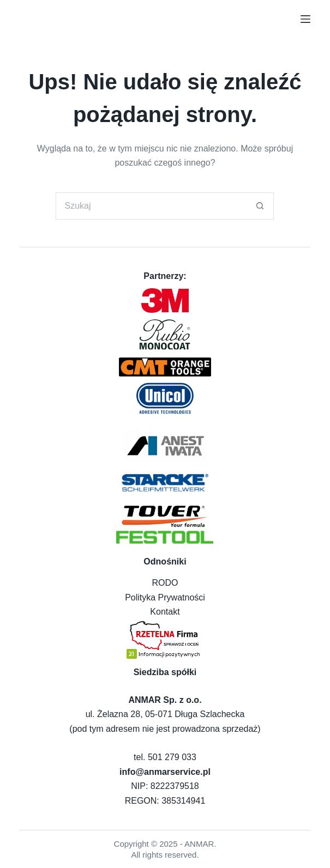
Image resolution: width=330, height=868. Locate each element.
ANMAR (199, 844)
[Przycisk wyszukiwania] (260, 206)
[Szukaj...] (151, 206)
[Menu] (305, 19)
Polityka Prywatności (165, 597)
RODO (165, 583)
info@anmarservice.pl (165, 772)
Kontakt (165, 612)
